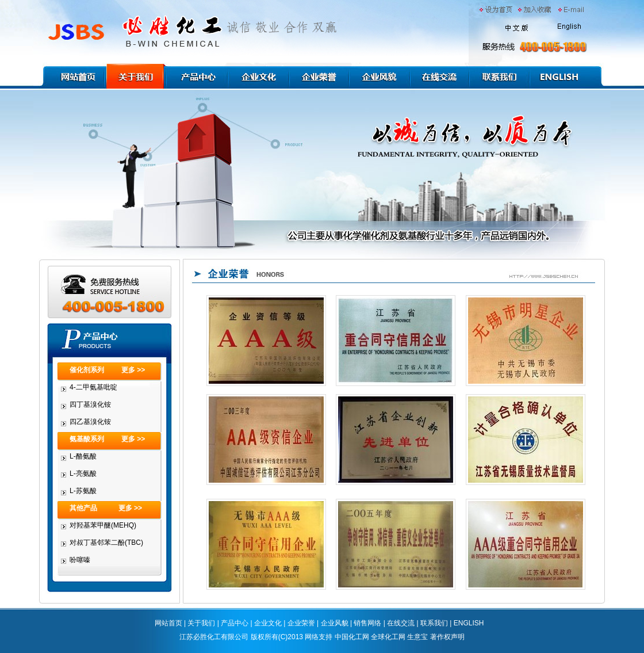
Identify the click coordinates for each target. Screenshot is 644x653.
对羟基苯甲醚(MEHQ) (103, 525)
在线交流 (401, 623)
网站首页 (168, 623)
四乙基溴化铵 (90, 422)
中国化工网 (352, 637)
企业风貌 (335, 623)
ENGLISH (469, 623)
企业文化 (268, 623)
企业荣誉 (301, 623)
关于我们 (201, 623)
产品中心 (235, 623)
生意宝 (417, 637)
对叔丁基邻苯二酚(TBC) (106, 543)
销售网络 (367, 623)
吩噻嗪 (80, 560)
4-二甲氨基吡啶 (93, 387)
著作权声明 (447, 637)
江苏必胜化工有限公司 (214, 637)
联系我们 (434, 623)
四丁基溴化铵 (90, 404)
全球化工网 (388, 637)
